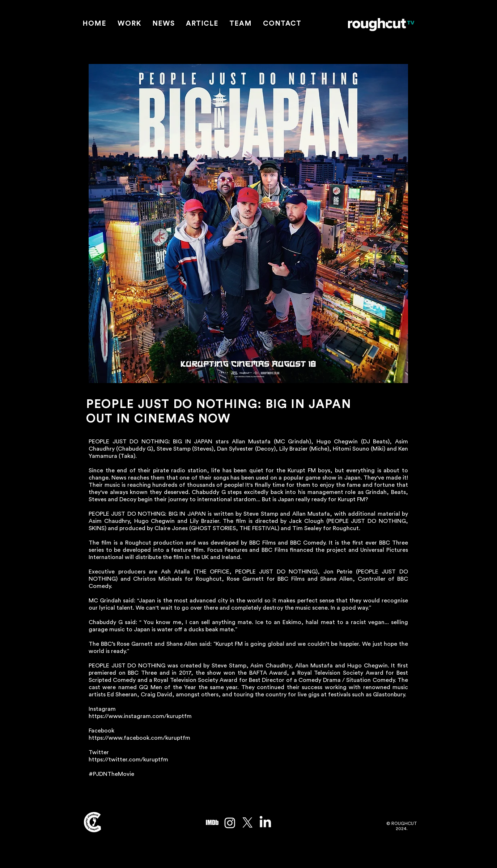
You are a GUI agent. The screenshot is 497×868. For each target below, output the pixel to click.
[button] (130, 24)
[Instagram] (230, 823)
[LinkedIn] (265, 823)
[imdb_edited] (212, 823)
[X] (248, 823)
